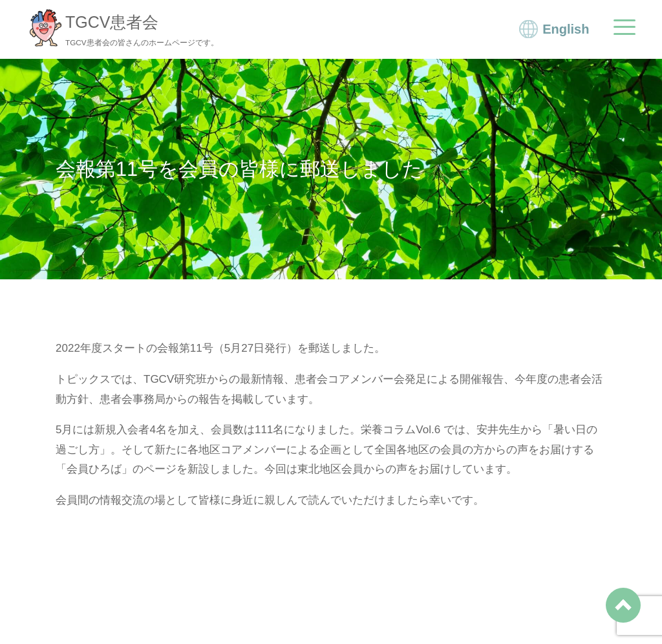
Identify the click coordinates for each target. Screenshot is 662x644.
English (566, 30)
